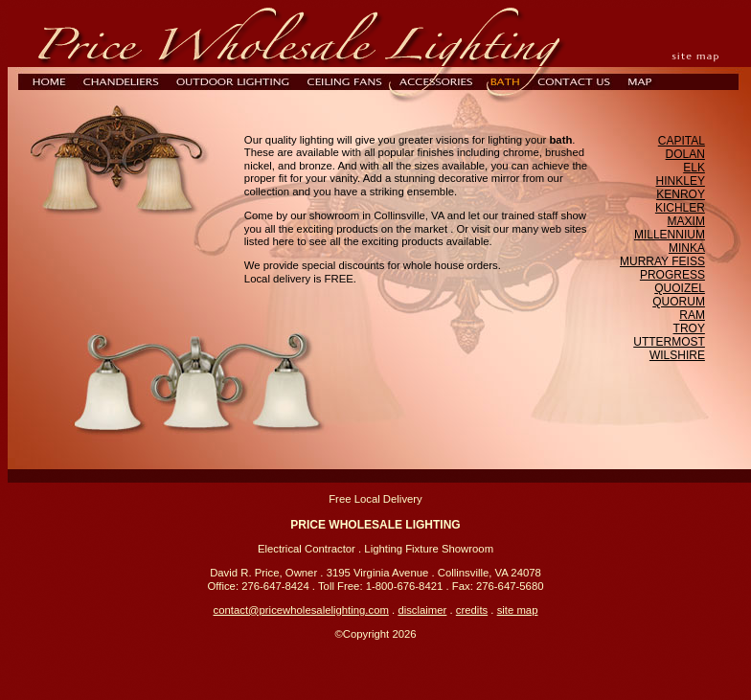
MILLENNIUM (670, 235)
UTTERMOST (669, 342)
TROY (689, 328)
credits (472, 610)
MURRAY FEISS (662, 261)
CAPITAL (682, 141)
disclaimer (422, 610)
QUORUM (679, 302)
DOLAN (685, 154)
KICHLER (680, 208)
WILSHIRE (677, 355)
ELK (694, 168)
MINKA (687, 248)
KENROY (681, 194)
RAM (692, 315)
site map (518, 610)
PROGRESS (672, 275)
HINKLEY (681, 181)
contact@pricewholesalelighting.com (301, 610)
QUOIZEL (680, 288)
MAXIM (686, 221)
